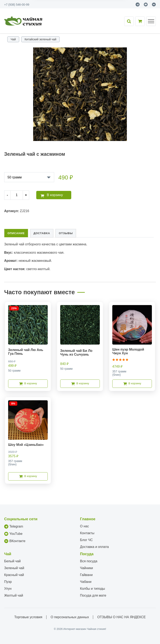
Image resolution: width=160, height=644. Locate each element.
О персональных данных (70, 617)
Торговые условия (28, 617)
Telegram (14, 527)
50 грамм (15, 177)
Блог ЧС (86, 540)
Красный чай (14, 575)
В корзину (52, 195)
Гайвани (86, 575)
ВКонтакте (15, 541)
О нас (84, 526)
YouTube (13, 534)
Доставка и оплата (94, 547)
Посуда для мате (93, 595)
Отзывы (66, 233)
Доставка (42, 233)
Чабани (86, 582)
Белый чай (12, 561)
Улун (8, 589)
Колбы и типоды (92, 589)
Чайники (86, 568)
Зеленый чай (14, 568)
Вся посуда (89, 561)
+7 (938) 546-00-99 (17, 5)
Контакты (87, 533)
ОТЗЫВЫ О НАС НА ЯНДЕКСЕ (122, 617)
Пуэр (8, 582)
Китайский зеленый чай (40, 39)
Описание (16, 233)
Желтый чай (14, 595)
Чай (13, 39)
